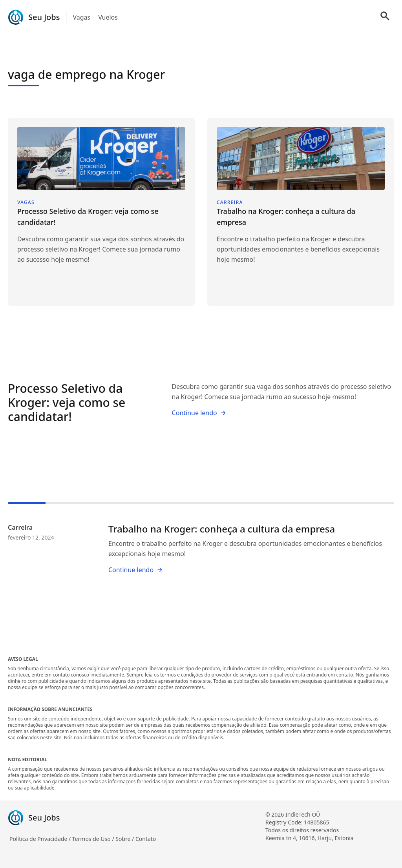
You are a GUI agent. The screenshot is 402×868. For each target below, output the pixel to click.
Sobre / (125, 839)
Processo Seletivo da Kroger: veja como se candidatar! (67, 402)
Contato (146, 839)
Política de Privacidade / (41, 839)
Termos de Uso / (94, 839)
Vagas (81, 17)
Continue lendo (199, 413)
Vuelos (108, 17)
